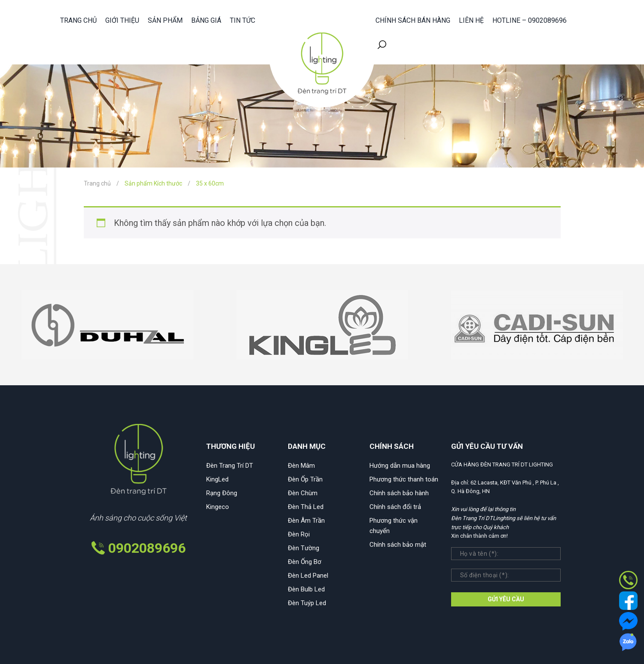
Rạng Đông (222, 493)
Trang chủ (78, 20)
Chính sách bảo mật (398, 545)
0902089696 (147, 548)
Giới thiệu (122, 20)
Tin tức (243, 20)
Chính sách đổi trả (395, 507)
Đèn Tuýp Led (307, 603)
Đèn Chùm (303, 493)
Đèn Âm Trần (306, 521)
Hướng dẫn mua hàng (400, 466)
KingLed (217, 479)
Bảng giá (206, 20)
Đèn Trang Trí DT (230, 466)
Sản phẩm (165, 20)
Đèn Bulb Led (306, 589)
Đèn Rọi (299, 534)
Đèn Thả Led (306, 507)
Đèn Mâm (301, 466)
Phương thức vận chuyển (394, 526)
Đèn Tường (304, 548)
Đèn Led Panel (308, 576)
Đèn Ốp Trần (305, 479)
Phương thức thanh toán (404, 479)
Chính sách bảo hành (399, 493)
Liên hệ (471, 20)
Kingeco (218, 507)
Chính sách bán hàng (413, 20)
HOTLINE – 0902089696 (530, 20)
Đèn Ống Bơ (305, 562)
